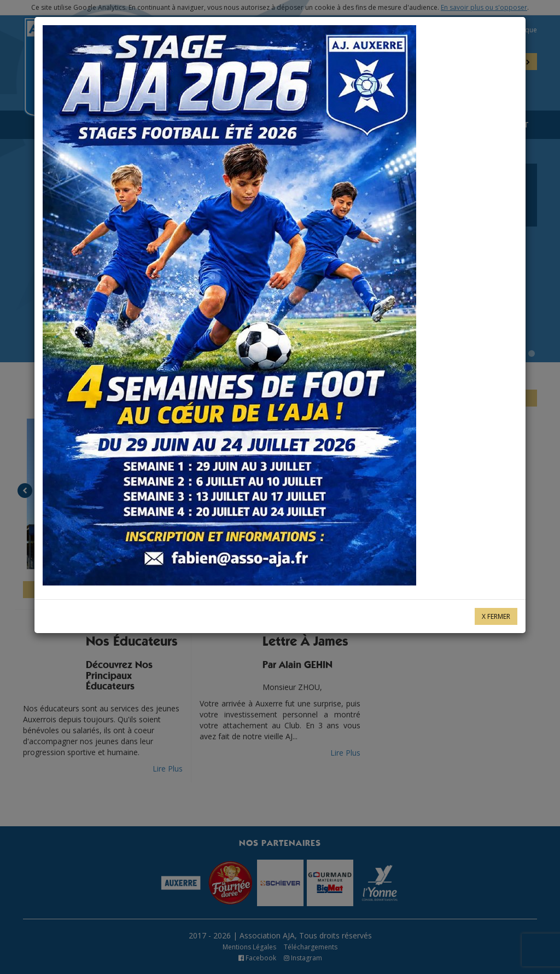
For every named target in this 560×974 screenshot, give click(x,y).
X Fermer (496, 616)
